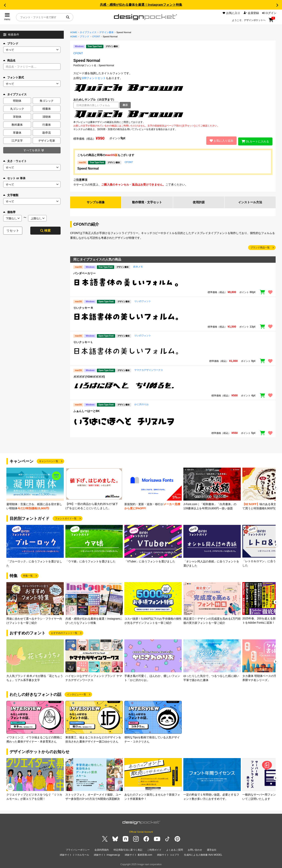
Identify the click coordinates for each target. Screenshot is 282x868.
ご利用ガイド (154, 849)
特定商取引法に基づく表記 (128, 849)
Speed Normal (88, 167)
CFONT (96, 37)
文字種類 (11, 195)
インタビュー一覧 (77, 694)
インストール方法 (250, 201)
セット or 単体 (14, 178)
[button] (5, 5)
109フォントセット (94, 78)
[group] (35, 488)
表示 (125, 105)
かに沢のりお (141, 404)
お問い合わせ (195, 849)
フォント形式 (14, 77)
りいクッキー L (83, 341)
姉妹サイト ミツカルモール (74, 854)
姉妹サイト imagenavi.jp (107, 854)
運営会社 (212, 849)
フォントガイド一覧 (66, 518)
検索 (45, 231)
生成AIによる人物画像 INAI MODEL (203, 854)
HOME (74, 32)
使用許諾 (199, 201)
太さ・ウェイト (15, 161)
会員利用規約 (102, 849)
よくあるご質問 (175, 849)
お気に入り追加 (220, 140)
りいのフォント (143, 300)
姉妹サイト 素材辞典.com (138, 854)
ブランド (11, 43)
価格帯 (9, 212)
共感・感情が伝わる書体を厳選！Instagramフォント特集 (141, 5)
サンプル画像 (96, 201)
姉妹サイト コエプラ (168, 854)
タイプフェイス (88, 32)
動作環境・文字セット (147, 201)
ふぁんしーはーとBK (86, 410)
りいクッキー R (83, 307)
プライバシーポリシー (78, 849)
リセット (13, 231)
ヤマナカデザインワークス (149, 369)
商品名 (9, 60)
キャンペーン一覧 (49, 460)
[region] (173, 114)
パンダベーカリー (85, 273)
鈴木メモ (138, 266)
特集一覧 (28, 575)
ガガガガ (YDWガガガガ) (89, 376)
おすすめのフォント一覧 (64, 632)
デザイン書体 (106, 32)
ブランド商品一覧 (260, 247)
